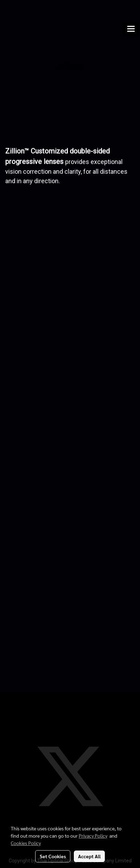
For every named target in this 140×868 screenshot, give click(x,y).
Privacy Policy (93, 836)
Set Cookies (53, 856)
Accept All (89, 856)
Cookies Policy (26, 843)
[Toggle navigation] (131, 29)
